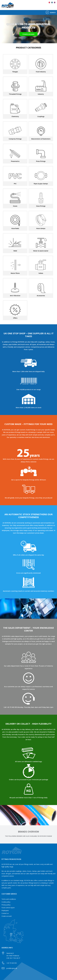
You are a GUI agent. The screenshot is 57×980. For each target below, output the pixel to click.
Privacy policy (6, 905)
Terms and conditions (9, 899)
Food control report (8, 908)
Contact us (5, 913)
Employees (5, 910)
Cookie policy (6, 902)
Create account (7, 916)
